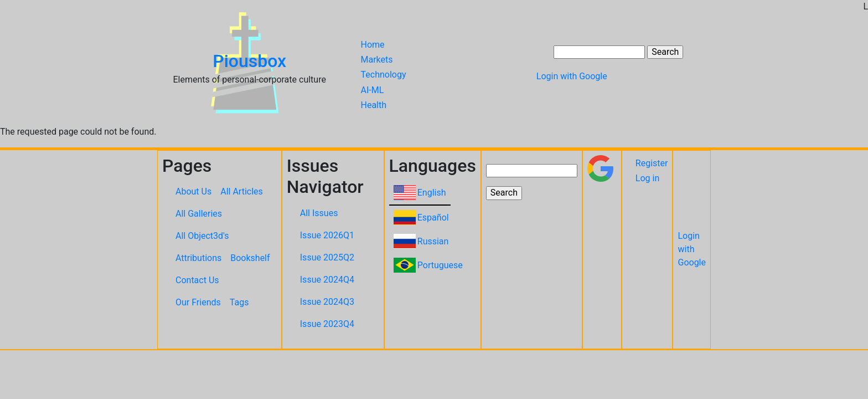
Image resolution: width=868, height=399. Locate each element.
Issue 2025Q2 (327, 257)
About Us (193, 191)
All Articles (242, 191)
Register (652, 163)
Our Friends (198, 302)
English (432, 193)
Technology (384, 75)
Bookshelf (250, 258)
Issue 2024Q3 (327, 302)
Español (433, 218)
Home (373, 45)
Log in (647, 178)
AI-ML (373, 90)
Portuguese (440, 265)
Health (374, 105)
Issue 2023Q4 (327, 324)
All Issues (319, 213)
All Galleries (199, 214)
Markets (377, 60)
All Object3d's (202, 236)
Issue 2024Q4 (327, 280)
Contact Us (197, 280)
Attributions (198, 258)
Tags (239, 302)
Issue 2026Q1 (327, 235)
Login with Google (572, 76)
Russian (433, 241)
